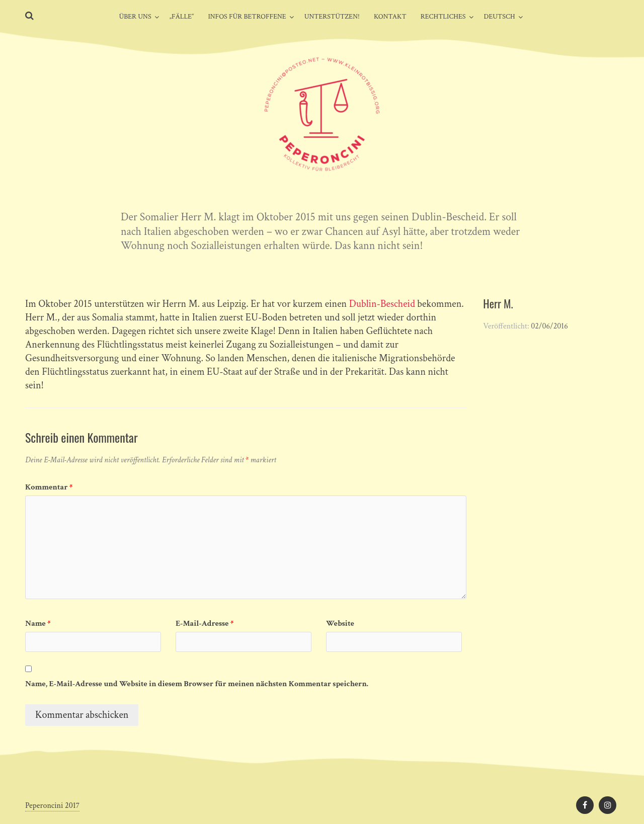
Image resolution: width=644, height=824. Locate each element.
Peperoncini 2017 (52, 806)
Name (38, 624)
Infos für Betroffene (247, 17)
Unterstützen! (332, 17)
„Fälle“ (182, 17)
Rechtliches (443, 17)
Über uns (135, 17)
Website (340, 624)
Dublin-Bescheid (382, 304)
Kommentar (49, 487)
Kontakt (390, 17)
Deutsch (500, 17)
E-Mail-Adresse (205, 624)
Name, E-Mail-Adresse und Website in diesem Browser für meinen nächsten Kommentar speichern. (197, 684)
